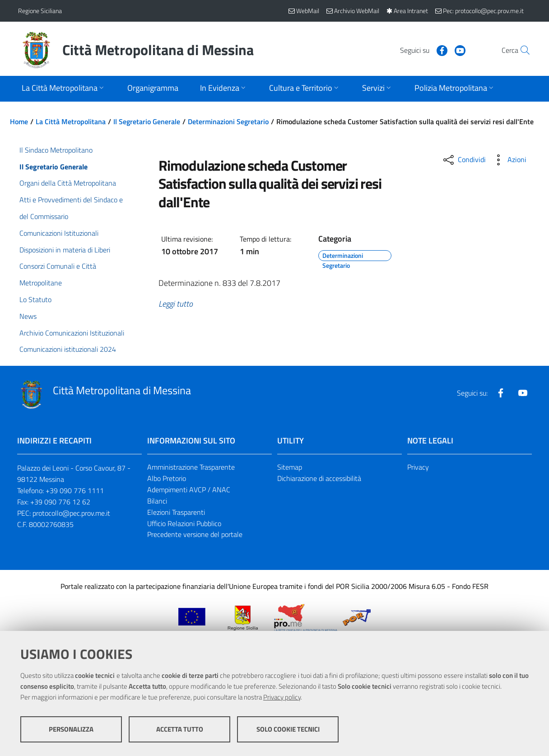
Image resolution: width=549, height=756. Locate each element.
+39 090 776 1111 (75, 490)
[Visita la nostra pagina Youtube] (440, 50)
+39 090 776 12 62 (60, 502)
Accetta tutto (180, 729)
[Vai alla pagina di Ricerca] (520, 50)
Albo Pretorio (167, 478)
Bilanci (157, 501)
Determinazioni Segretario (228, 121)
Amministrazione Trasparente (191, 467)
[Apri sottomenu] (64, 89)
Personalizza (71, 729)
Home (19, 121)
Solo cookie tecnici (288, 729)
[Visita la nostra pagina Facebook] (422, 50)
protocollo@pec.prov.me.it (71, 513)
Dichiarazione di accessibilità (319, 478)
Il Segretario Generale (147, 121)
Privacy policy (282, 697)
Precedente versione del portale (195, 534)
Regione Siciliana (40, 11)
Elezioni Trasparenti (176, 512)
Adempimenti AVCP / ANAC (189, 490)
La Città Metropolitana (71, 121)
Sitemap (290, 467)
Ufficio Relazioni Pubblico (184, 523)
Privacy (418, 467)
